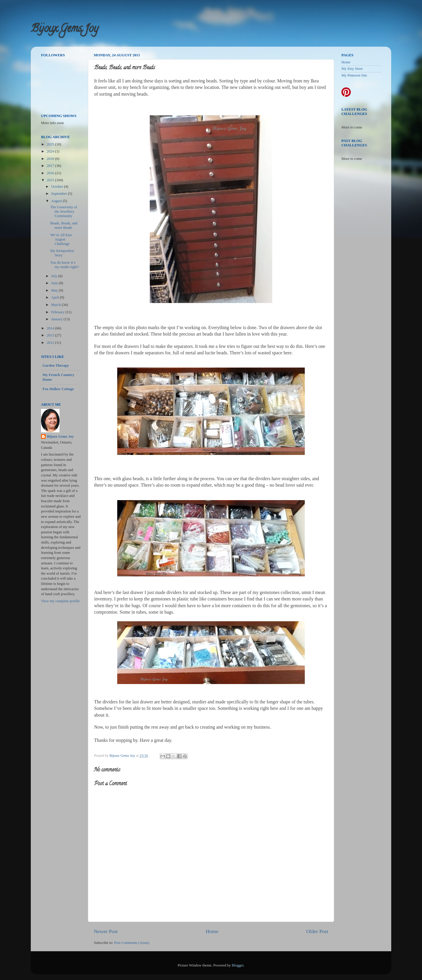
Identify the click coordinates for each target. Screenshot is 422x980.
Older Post (317, 931)
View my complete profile (60, 601)
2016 (51, 173)
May (55, 290)
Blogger (238, 965)
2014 (51, 328)
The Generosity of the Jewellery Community (64, 211)
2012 (51, 343)
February (58, 312)
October (58, 187)
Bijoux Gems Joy (64, 29)
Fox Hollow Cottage (58, 389)
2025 (51, 144)
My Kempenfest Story (62, 253)
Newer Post (106, 931)
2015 (51, 180)
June (55, 283)
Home (212, 931)
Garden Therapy (56, 365)
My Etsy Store (352, 69)
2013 (51, 335)
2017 (51, 166)
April (56, 297)
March (57, 305)
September (60, 194)
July (55, 276)
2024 (51, 151)
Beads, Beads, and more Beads (64, 225)
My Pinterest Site (354, 75)
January (57, 319)
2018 (51, 159)
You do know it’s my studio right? (64, 265)
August (57, 201)
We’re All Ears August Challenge (61, 239)
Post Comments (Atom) (132, 943)
